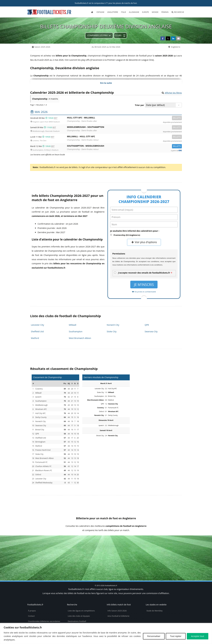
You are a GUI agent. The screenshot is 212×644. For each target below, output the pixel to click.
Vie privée (32, 613)
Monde (155, 12)
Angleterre (113, 12)
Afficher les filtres (173, 93)
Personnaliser (154, 636)
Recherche (178, 12)
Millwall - (124, 137)
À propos (32, 592)
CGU (30, 619)
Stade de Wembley (155, 592)
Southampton (76, 331)
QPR (147, 325)
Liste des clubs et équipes (79, 597)
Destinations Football (77, 603)
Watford (35, 338)
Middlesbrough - (124, 128)
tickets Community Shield (32, 546)
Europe (145, 12)
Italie (124, 12)
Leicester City (37, 325)
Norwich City (113, 325)
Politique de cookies (37, 608)
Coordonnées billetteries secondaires (44, 603)
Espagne (100, 12)
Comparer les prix (98, 35)
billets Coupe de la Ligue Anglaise (82, 546)
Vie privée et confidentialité (144, 292)
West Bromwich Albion (80, 338)
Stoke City (112, 331)
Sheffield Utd (37, 331)
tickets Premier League (182, 546)
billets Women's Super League (106, 552)
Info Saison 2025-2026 (117, 592)
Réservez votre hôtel (77, 619)
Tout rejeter (176, 636)
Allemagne (134, 12)
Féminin (165, 12)
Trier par (139, 105)
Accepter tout (198, 636)
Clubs (118, 35)
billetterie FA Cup (148, 546)
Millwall (73, 325)
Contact (31, 597)
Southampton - (124, 146)
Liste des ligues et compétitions (81, 592)
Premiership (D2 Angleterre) (127, 235)
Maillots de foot (74, 608)
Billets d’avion (74, 613)
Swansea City (151, 331)
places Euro (122, 546)
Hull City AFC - (124, 118)
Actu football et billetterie (118, 597)
